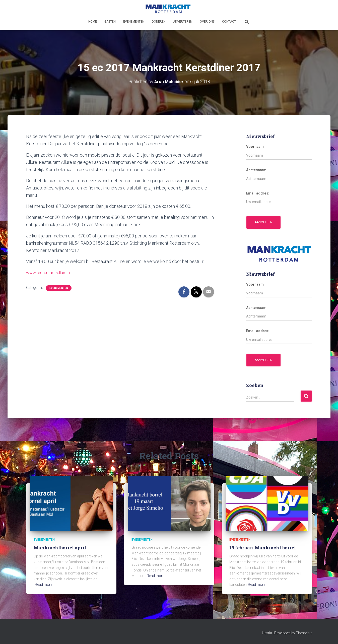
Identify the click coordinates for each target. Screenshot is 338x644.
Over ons (207, 22)
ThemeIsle (304, 633)
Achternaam (256, 170)
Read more (44, 585)
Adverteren (183, 22)
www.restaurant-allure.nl (49, 272)
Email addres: (258, 193)
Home (93, 22)
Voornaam (255, 147)
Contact (229, 22)
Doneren (159, 22)
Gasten (110, 22)
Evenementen (134, 22)
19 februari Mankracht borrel (263, 548)
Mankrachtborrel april (60, 548)
